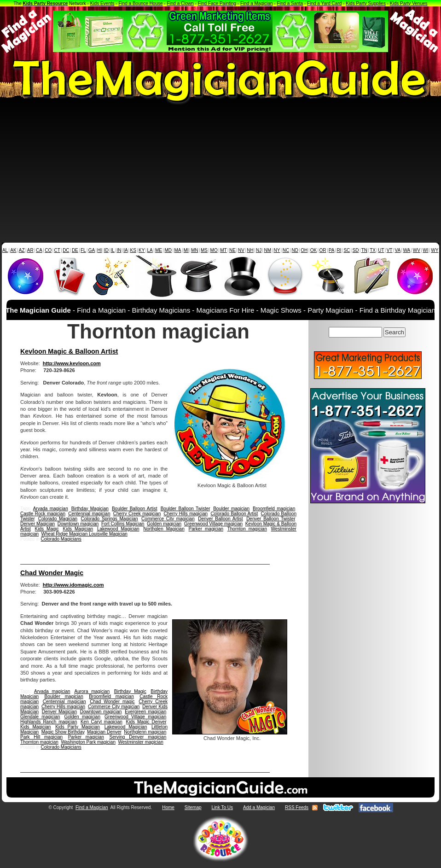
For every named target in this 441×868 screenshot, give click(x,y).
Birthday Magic (130, 691)
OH (304, 250)
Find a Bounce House (140, 3)
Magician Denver (104, 732)
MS (204, 250)
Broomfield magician (274, 509)
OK (313, 250)
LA (150, 250)
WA (407, 250)
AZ (22, 250)
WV (417, 250)
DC (66, 250)
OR (323, 250)
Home (168, 807)
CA (39, 250)
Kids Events (102, 3)
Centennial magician (89, 514)
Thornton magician (247, 529)
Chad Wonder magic (112, 702)
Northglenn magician (145, 732)
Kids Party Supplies (366, 3)
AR (30, 250)
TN (364, 250)
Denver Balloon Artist (220, 519)
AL (5, 250)
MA (178, 250)
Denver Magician (38, 524)
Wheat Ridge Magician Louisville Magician (84, 534)
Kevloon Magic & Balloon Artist (69, 351)
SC (347, 250)
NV (241, 250)
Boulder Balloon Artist (135, 509)
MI (186, 250)
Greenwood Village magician (213, 524)
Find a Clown (180, 3)
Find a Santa (290, 3)
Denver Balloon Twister (271, 519)
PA (332, 250)
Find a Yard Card (324, 3)
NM (268, 250)
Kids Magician (78, 529)
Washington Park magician (88, 742)
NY (277, 250)
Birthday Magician (90, 509)
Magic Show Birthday (63, 732)
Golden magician (164, 524)
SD (356, 250)
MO (214, 250)
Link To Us (223, 807)
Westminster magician (141, 742)
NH (250, 250)
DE (75, 250)
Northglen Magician (164, 529)
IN (119, 250)
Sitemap (193, 807)
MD (168, 250)
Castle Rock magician (43, 514)
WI (425, 250)
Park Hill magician (41, 737)
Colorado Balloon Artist (234, 514)
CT (57, 250)
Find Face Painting (217, 3)
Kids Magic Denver (146, 722)
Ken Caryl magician (102, 722)
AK (13, 250)
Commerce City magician (168, 519)
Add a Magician (259, 807)
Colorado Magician (58, 519)
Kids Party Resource (46, 3)
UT (381, 250)
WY (435, 250)
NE (232, 250)
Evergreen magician (145, 712)
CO (48, 250)
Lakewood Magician (118, 529)
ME (159, 250)
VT (390, 250)
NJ (259, 250)
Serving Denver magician (138, 737)
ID (106, 250)
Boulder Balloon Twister (185, 509)
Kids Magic (47, 529)
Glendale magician (40, 717)
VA (398, 250)
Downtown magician (78, 524)
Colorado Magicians (61, 539)
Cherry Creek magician (137, 514)
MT (223, 250)
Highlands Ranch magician (49, 722)
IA (125, 250)
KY (142, 250)
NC (286, 250)
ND (295, 250)
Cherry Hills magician (186, 514)
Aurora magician (92, 691)
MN (195, 250)
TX (373, 250)
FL (83, 250)
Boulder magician (231, 509)
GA (92, 250)
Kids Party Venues (409, 3)
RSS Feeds (297, 807)
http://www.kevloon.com (72, 363)
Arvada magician (51, 509)
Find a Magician (257, 3)
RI (339, 250)
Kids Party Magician (78, 727)
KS (133, 250)
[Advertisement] (220, 174)
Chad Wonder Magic (52, 573)
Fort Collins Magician (123, 524)
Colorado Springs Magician (110, 519)
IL (113, 250)
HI (99, 250)
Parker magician (206, 529)
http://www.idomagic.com (73, 585)
